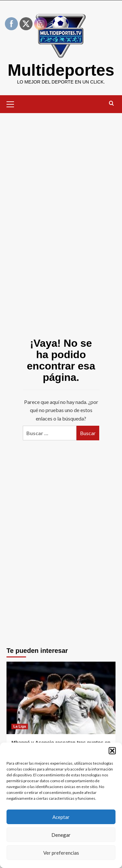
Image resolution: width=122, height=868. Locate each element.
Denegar (61, 835)
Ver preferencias (61, 853)
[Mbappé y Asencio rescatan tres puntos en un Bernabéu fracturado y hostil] (61, 698)
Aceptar (61, 817)
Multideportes (61, 70)
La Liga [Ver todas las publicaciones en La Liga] (20, 726)
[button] (112, 751)
